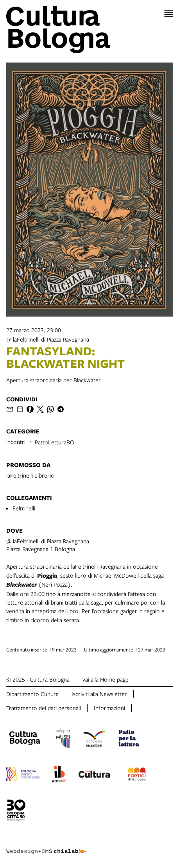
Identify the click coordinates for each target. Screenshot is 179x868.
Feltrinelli (24, 508)
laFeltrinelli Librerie (30, 475)
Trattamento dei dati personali (44, 708)
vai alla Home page (106, 679)
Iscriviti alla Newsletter (99, 694)
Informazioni (109, 708)
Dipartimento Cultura (32, 694)
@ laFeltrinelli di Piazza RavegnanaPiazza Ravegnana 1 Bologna (48, 545)
